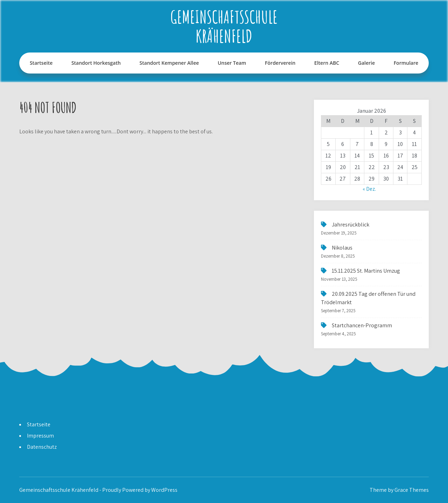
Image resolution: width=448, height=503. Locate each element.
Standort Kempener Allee (169, 63)
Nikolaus (342, 248)
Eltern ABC (327, 63)
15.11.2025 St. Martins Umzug (366, 271)
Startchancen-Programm (362, 325)
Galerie (366, 63)
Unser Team (232, 63)
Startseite (41, 63)
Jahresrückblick (351, 225)
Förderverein (280, 63)
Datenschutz (42, 447)
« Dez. (369, 189)
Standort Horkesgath (96, 63)
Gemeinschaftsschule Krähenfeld (224, 26)
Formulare (406, 63)
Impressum (40, 436)
